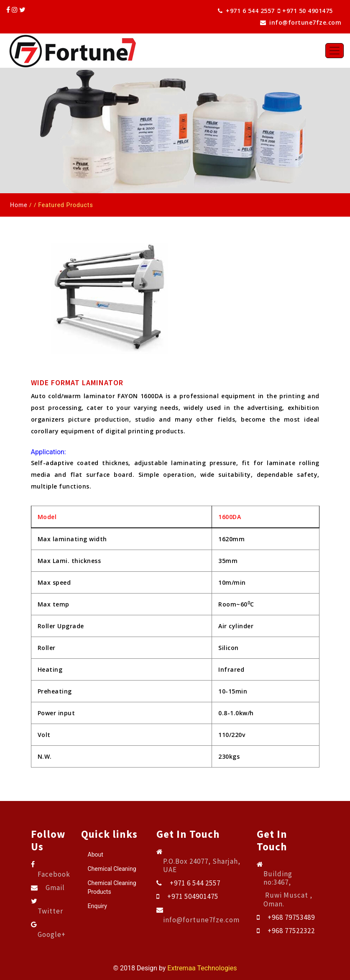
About (96, 855)
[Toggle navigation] (335, 51)
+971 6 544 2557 (246, 11)
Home (19, 205)
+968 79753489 (291, 917)
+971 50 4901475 (311, 11)
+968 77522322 (291, 931)
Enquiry (97, 906)
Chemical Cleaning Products (112, 887)
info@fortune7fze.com (301, 22)
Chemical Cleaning (112, 869)
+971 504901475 (193, 896)
